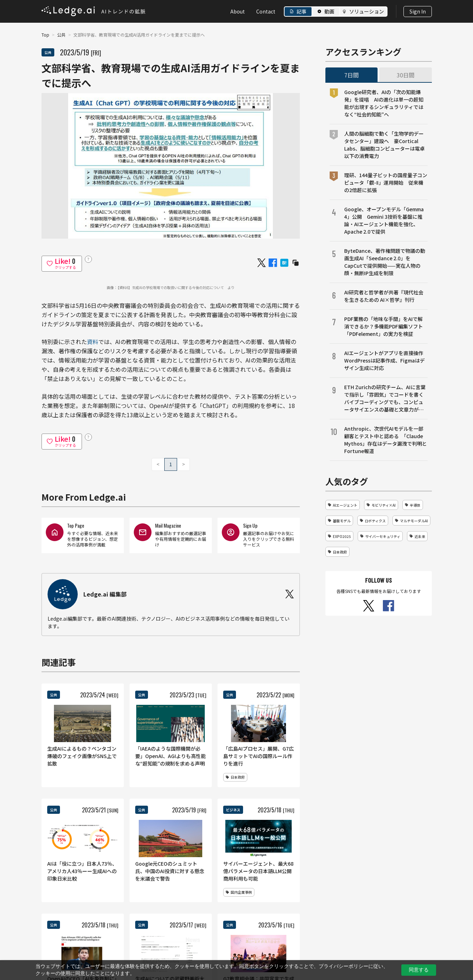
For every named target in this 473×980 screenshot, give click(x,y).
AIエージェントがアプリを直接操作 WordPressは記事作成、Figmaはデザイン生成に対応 (386, 360)
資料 (93, 342)
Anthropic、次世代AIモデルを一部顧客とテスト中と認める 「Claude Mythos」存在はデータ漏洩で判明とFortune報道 (386, 440)
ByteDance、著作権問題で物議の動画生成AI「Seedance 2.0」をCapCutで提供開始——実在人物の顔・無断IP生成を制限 (385, 262)
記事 (302, 11)
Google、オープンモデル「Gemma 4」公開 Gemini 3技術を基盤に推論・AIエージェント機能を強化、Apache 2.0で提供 (384, 220)
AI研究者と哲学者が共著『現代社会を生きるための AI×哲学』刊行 (384, 296)
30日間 (406, 75)
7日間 (351, 75)
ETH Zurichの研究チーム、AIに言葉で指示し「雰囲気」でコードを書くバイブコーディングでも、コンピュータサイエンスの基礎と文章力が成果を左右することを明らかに (385, 398)
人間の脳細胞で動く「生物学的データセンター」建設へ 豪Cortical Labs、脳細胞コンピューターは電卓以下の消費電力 (384, 145)
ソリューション (367, 11)
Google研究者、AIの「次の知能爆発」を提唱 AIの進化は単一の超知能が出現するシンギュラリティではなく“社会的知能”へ (384, 103)
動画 (329, 11)
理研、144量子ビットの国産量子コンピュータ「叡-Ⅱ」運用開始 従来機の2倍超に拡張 (386, 183)
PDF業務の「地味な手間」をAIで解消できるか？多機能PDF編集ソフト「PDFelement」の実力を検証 (384, 326)
